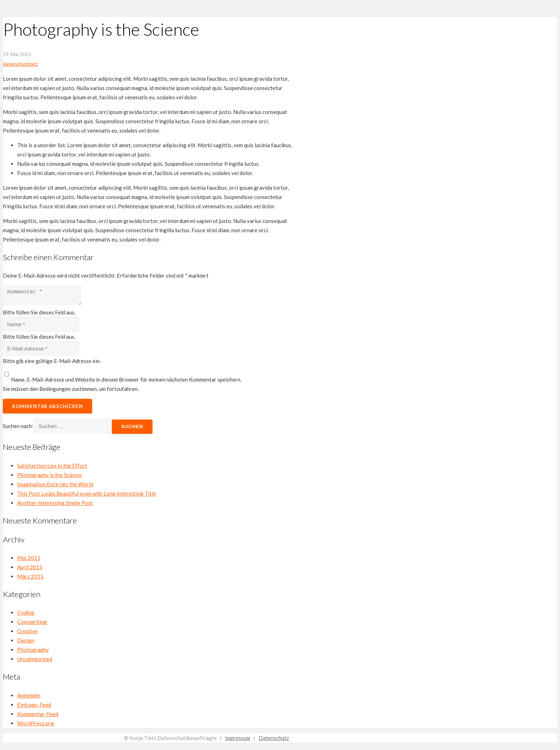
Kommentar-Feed (38, 716)
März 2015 (30, 578)
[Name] (41, 327)
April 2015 (30, 569)
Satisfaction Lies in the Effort (52, 468)
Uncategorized (35, 661)
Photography (33, 652)
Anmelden (29, 697)
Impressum (238, 740)
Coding (26, 615)
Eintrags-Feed (34, 707)
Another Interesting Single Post (55, 505)
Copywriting (32, 624)
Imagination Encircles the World (55, 486)
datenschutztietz (20, 64)
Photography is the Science (49, 477)
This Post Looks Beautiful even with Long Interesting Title (87, 496)
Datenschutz (274, 740)
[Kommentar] (46, 296)
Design (26, 642)
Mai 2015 (29, 560)
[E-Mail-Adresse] (41, 351)
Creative (27, 633)
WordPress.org (36, 725)
